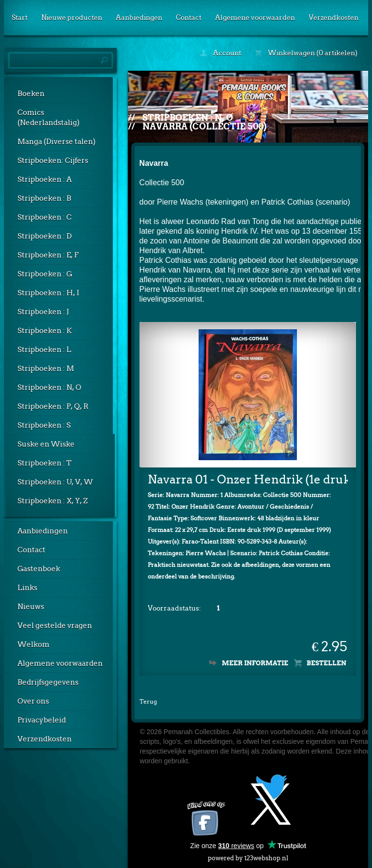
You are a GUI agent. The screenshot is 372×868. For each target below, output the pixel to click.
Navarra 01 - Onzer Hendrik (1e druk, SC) (248, 479)
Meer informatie (255, 663)
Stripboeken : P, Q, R (53, 406)
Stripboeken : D (45, 236)
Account (221, 53)
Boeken (31, 94)
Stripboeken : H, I (48, 293)
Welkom (33, 644)
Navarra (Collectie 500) (204, 126)
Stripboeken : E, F (48, 255)
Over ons (33, 701)
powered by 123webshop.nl (248, 856)
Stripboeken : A (45, 179)
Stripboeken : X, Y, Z (53, 501)
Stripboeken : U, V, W (55, 482)
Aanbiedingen (139, 17)
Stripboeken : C (45, 217)
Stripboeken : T (45, 463)
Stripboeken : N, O (49, 387)
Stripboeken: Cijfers (53, 161)
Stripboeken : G (45, 274)
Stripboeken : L (44, 350)
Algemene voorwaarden (255, 17)
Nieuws (31, 607)
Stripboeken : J (43, 312)
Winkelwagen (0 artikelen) (306, 53)
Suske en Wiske (46, 444)
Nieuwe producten (72, 17)
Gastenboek (39, 569)
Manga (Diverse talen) (56, 142)
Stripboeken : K (45, 331)
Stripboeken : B (44, 198)
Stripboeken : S (44, 425)
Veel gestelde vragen (55, 626)
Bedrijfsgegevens (48, 682)
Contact (189, 17)
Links (27, 588)
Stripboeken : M (46, 369)
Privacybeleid (42, 720)
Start (20, 17)
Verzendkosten (333, 17)
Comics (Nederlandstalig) (48, 118)
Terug (148, 701)
